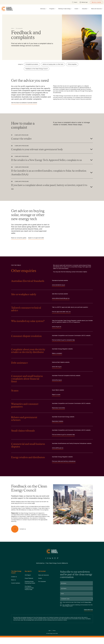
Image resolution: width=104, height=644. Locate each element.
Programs (53, 9)
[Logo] (52, 551)
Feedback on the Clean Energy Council (37, 69)
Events (77, 9)
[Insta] (48, 558)
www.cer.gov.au (57, 327)
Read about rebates (58, 422)
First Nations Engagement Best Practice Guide (29, 588)
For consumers (42, 581)
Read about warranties (58, 408)
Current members (16, 583)
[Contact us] (20, 529)
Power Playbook (29, 578)
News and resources (97, 9)
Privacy (54, 631)
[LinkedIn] (50, 558)
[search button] (75, 2)
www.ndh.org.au (57, 367)
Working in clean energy (65, 9)
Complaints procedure (32, 64)
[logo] (7, 9)
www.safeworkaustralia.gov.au (61, 299)
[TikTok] (58, 558)
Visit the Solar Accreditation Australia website (24, 103)
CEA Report (28, 575)
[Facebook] (46, 558)
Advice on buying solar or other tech (53, 64)
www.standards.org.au (58, 285)
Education (85, 9)
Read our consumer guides (19, 238)
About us (13, 580)
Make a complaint (57, 354)
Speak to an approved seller (36, 238)
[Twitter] (52, 558)
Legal (49, 631)
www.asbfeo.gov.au (58, 448)
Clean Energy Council (51, 633)
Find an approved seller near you (61, 312)
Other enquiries (72, 64)
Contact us (14, 577)
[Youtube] (55, 558)
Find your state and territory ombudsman (64, 462)
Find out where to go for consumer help (63, 340)
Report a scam (56, 395)
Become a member (96, 2)
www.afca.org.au (57, 380)
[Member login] (84, 2)
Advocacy (44, 9)
